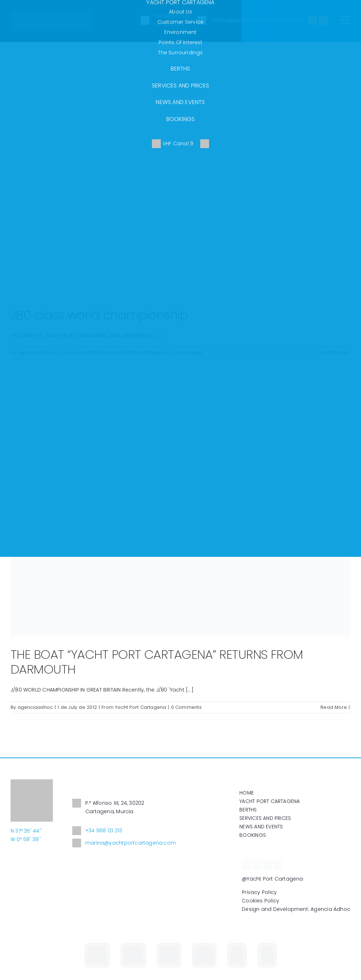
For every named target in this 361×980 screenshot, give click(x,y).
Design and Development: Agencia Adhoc (296, 909)
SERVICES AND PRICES (180, 86)
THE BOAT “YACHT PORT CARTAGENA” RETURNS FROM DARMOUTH (157, 662)
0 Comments (186, 707)
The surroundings (180, 53)
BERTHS (180, 69)
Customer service (180, 22)
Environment (180, 32)
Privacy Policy (259, 892)
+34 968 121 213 (97, 831)
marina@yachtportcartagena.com (124, 843)
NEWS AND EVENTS (180, 102)
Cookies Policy (261, 901)
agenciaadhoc (35, 707)
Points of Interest (180, 42)
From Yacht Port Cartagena (134, 707)
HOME (247, 793)
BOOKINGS (181, 119)
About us (180, 12)
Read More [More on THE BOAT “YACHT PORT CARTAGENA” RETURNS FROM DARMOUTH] (334, 707)
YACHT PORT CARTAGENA (270, 801)
